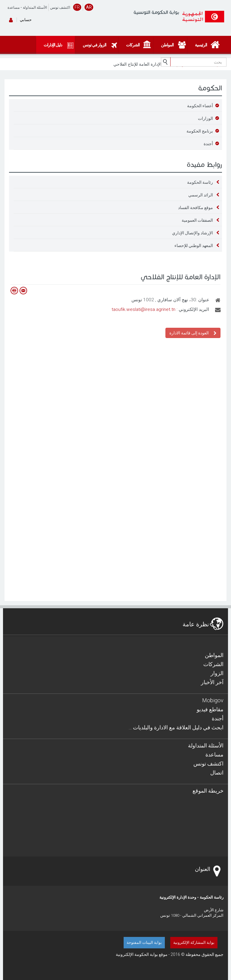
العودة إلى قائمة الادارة (193, 333)
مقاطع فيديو (210, 709)
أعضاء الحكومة (200, 106)
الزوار (217, 673)
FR (77, 7)
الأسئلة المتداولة (35, 8)
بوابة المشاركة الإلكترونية (194, 942)
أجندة (208, 144)
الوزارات (205, 118)
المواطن (214, 655)
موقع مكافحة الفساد (196, 208)
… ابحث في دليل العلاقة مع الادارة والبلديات (176, 727)
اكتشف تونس (60, 8)
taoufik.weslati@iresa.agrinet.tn (143, 309)
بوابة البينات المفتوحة (144, 942)
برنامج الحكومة (200, 131)
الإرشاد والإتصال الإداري (192, 233)
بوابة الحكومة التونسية (156, 12)
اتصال (217, 773)
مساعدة (14, 8)
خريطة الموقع (208, 791)
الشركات (213, 664)
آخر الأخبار (212, 682)
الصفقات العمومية (197, 220)
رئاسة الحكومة (200, 182)
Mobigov (213, 700)
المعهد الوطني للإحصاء (194, 246)
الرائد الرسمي (201, 195)
